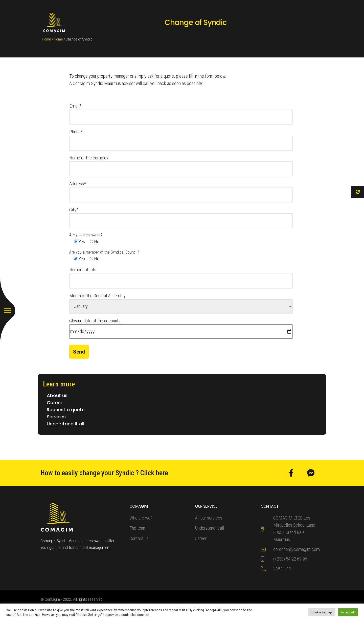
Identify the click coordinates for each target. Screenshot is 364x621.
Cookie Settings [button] (322, 612)
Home (47, 39)
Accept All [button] (348, 612)
